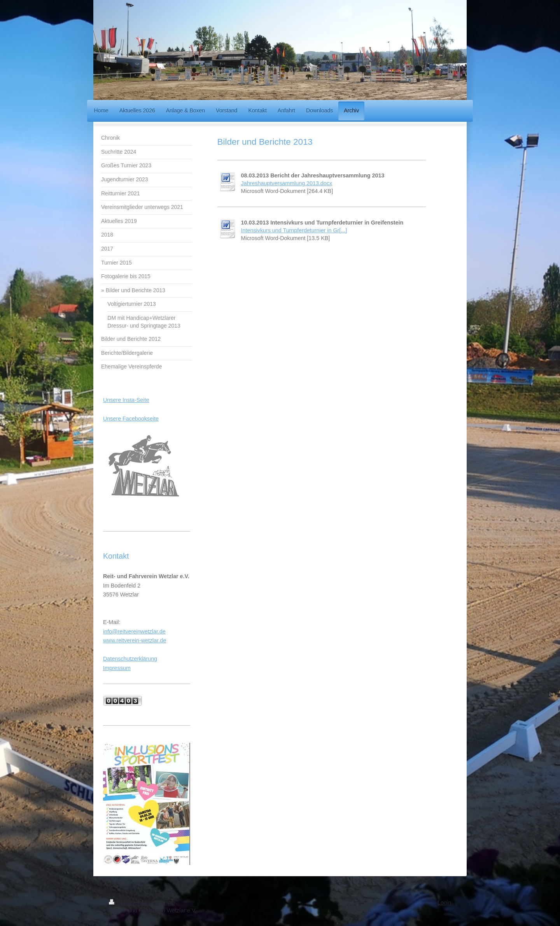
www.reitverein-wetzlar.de (135, 640)
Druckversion (130, 903)
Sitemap (164, 903)
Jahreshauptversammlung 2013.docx (287, 183)
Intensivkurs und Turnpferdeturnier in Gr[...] (294, 230)
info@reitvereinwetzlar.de (134, 631)
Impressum (117, 668)
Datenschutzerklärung (130, 659)
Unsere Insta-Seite (126, 400)
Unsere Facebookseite (131, 419)
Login (444, 903)
